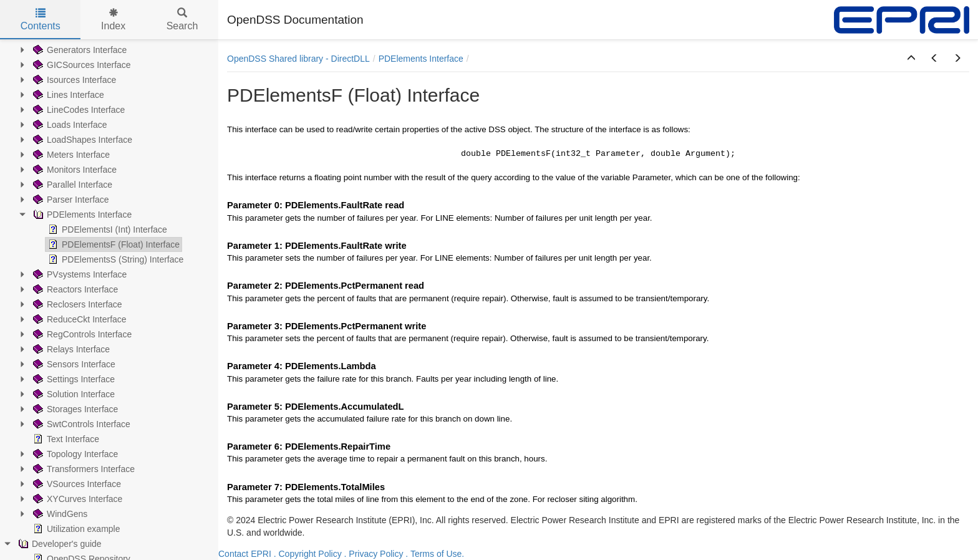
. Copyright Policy (308, 554)
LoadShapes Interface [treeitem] (81, 140)
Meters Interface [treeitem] (70, 155)
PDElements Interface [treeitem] (81, 215)
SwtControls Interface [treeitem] (80, 424)
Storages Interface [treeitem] (74, 409)
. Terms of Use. (435, 554)
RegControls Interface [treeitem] (81, 334)
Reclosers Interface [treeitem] (76, 304)
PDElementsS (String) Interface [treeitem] (114, 259)
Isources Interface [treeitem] (73, 80)
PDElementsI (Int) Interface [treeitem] (106, 229)
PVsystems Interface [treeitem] (79, 274)
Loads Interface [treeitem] (69, 125)
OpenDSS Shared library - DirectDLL (298, 59)
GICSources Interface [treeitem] (81, 65)
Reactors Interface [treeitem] (74, 289)
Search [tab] (182, 20)
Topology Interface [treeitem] (74, 454)
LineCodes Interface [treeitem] (78, 110)
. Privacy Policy (374, 554)
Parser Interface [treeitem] (70, 200)
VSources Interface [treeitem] (76, 484)
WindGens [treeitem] (59, 514)
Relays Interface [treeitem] (70, 349)
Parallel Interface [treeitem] (71, 185)
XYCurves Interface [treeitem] (76, 499)
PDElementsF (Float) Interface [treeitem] (113, 244)
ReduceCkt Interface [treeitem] (79, 319)
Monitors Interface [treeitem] (74, 170)
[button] (911, 59)
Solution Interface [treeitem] (73, 394)
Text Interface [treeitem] (65, 439)
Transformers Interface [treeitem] (83, 469)
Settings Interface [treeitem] (73, 379)
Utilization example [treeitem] (75, 529)
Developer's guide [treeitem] (59, 544)
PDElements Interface (421, 59)
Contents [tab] (41, 20)
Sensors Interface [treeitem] (73, 364)
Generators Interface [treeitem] (79, 50)
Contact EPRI (245, 554)
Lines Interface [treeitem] (67, 95)
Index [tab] (113, 20)
